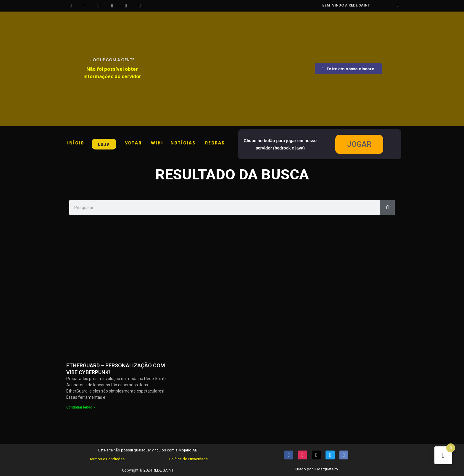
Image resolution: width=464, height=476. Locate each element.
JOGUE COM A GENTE (112, 60)
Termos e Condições (107, 459)
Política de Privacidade (188, 459)
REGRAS (215, 142)
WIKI (157, 142)
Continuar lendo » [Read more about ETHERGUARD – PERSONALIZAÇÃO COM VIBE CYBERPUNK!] (81, 407)
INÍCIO (76, 142)
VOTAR (133, 142)
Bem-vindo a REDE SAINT (346, 5)
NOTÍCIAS (183, 142)
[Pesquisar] (387, 208)
